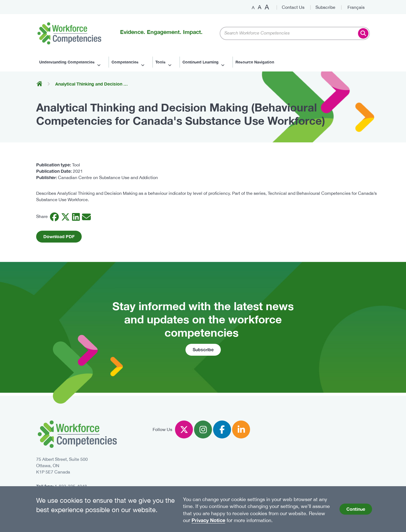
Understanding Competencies (69, 62)
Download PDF (59, 236)
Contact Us (293, 7)
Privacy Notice (208, 520)
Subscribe (325, 7)
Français (356, 7)
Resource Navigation (255, 62)
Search (363, 33)
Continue (356, 509)
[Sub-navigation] (72, 62)
